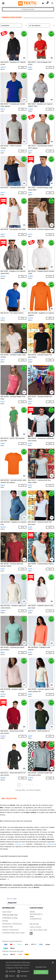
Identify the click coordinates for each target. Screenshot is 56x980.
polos (23, 844)
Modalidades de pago (10, 918)
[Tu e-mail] (24, 899)
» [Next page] (37, 785)
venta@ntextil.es (36, 919)
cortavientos (50, 844)
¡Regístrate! (12, 903)
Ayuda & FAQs (8, 927)
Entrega (5, 921)
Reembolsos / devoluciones (12, 924)
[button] (43, 3)
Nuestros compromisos (10, 930)
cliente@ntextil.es (36, 914)
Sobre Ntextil (7, 912)
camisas (18, 844)
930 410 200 (34, 924)
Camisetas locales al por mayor (13, 933)
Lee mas (26, 968)
